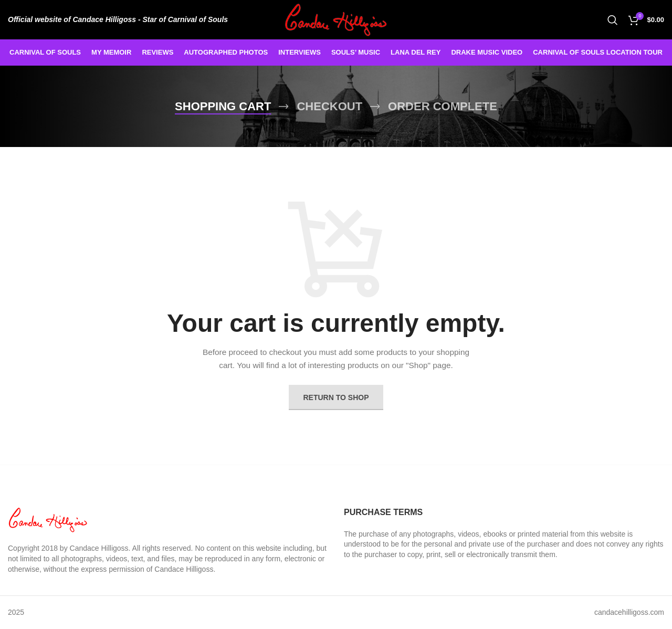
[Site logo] (336, 19)
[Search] (613, 20)
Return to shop (336, 397)
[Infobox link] (118, 19)
